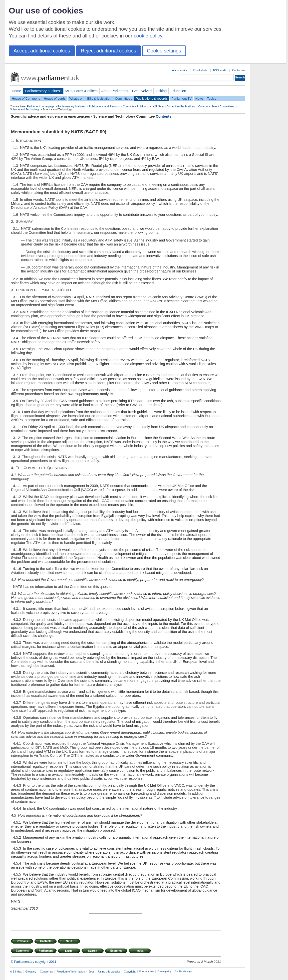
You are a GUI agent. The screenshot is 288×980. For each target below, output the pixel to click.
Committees (123, 99)
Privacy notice (147, 971)
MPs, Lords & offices (81, 91)
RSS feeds (220, 70)
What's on (76, 99)
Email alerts (200, 70)
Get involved (142, 91)
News (199, 99)
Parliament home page (41, 106)
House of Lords (55, 99)
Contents (164, 116)
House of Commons (26, 99)
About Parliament (115, 91)
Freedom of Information (71, 972)
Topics (212, 99)
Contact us (239, 70)
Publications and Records (104, 106)
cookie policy (148, 36)
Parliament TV (182, 99)
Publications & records (152, 99)
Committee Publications (137, 106)
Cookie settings (164, 51)
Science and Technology (25, 109)
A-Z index (16, 972)
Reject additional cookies (108, 51)
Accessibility (180, 70)
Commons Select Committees (216, 106)
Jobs (91, 972)
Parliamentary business (43, 91)
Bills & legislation (99, 99)
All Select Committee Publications (175, 106)
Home (17, 91)
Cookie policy (164, 971)
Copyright (130, 972)
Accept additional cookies (42, 51)
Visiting (161, 91)
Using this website (109, 972)
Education (178, 91)
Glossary (31, 972)
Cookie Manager (183, 971)
